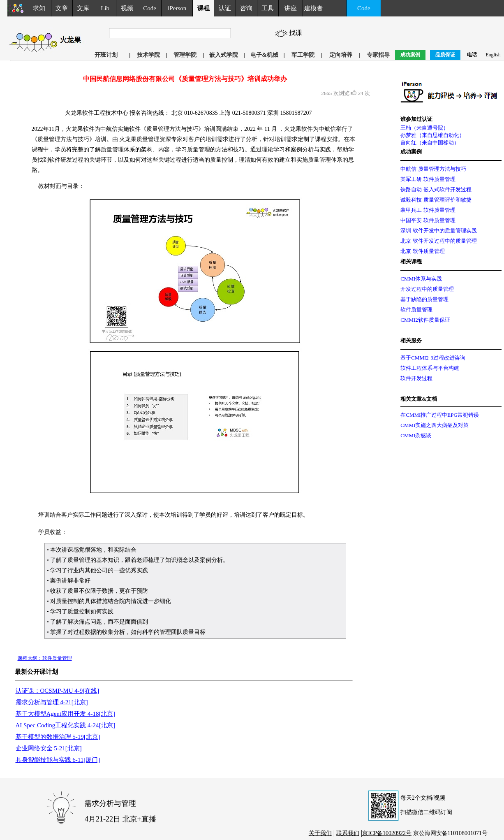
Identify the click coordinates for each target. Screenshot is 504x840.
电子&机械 (264, 55)
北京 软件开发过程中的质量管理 (438, 241)
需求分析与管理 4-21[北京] (52, 702)
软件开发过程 (416, 378)
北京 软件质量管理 (422, 251)
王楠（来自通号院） (424, 128)
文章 (62, 8)
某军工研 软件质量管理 (428, 179)
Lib (105, 8)
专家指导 (378, 55)
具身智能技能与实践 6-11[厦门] (58, 760)
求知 (39, 8)
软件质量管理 (416, 310)
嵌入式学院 (224, 55)
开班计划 (106, 55)
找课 (297, 33)
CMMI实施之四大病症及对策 (435, 425)
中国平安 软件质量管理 (428, 220)
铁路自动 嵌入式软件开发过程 (436, 189)
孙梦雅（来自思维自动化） (432, 135)
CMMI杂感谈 (416, 435)
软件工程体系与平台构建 (430, 368)
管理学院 (185, 55)
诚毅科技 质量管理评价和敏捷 (436, 200)
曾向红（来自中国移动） (430, 143)
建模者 (313, 8)
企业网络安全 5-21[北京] (49, 748)
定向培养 (341, 55)
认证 (225, 8)
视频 (127, 8)
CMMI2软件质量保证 (425, 320)
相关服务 (411, 340)
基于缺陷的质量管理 (424, 299)
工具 (268, 8)
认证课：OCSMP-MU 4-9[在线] (58, 691)
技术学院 (148, 55)
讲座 (291, 8)
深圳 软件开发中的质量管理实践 (438, 231)
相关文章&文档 (419, 399)
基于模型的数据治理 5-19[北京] (58, 737)
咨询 (246, 8)
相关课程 (411, 261)
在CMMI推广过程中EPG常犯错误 (440, 415)
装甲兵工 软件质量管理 (428, 210)
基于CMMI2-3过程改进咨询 (433, 358)
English (493, 55)
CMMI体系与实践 (421, 279)
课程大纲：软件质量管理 (45, 658)
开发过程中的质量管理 (427, 289)
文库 (83, 8)
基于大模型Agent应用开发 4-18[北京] (66, 714)
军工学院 (303, 55)
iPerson (177, 8)
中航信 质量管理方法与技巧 (433, 169)
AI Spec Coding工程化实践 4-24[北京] (66, 725)
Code (150, 8)
